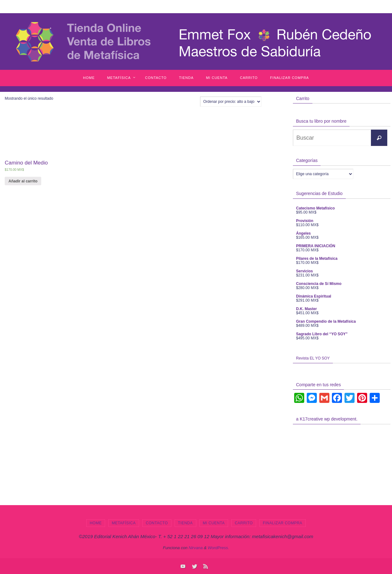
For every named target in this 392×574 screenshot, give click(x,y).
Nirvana (196, 548)
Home (96, 523)
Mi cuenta (214, 523)
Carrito (244, 523)
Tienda (185, 523)
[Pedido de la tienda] (231, 102)
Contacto (157, 523)
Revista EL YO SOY (313, 358)
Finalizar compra (282, 523)
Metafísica (124, 523)
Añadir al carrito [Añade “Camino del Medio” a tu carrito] (23, 181)
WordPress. (218, 548)
